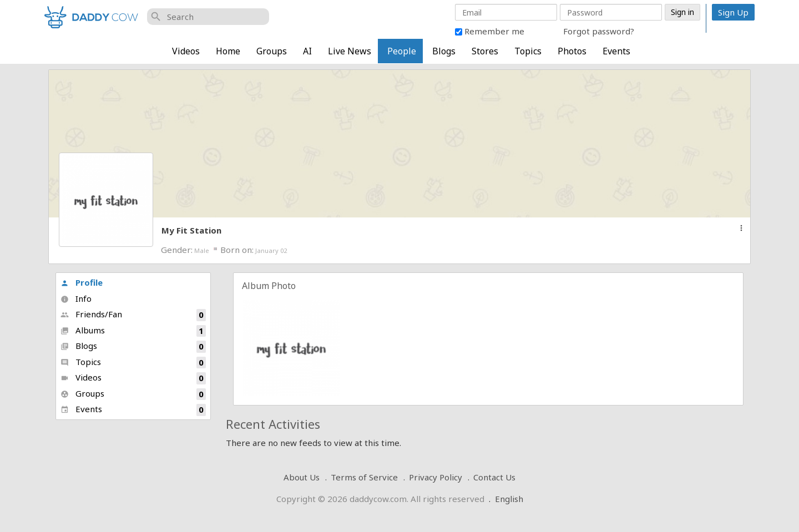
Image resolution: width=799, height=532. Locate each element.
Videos (186, 51)
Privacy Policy (436, 477)
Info (76, 298)
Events (616, 51)
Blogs (444, 51)
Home (228, 51)
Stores (485, 51)
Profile (82, 282)
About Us (302, 477)
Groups (272, 51)
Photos (572, 51)
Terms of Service (364, 477)
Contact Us (494, 477)
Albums (133, 331)
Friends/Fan (133, 315)
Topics (528, 51)
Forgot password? (599, 31)
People (402, 51)
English (509, 499)
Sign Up (733, 12)
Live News (350, 51)
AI (307, 51)
